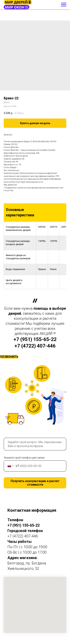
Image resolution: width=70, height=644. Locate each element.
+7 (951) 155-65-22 (35, 339)
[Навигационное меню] (64, 5)
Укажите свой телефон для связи (24, 458)
